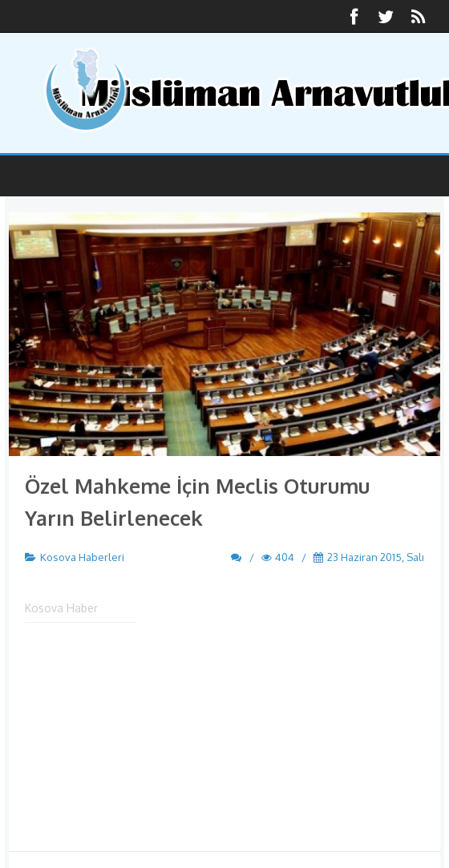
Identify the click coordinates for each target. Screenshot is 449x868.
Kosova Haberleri (82, 557)
